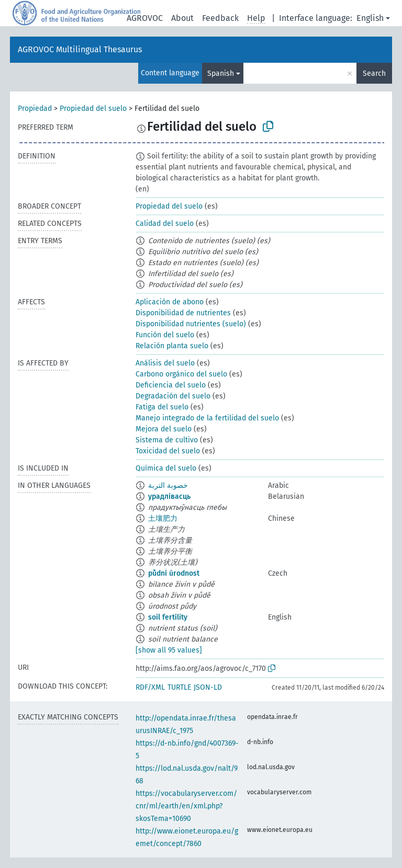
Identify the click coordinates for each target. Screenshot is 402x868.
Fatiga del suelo (162, 407)
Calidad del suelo (165, 224)
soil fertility (168, 617)
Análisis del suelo (165, 363)
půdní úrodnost (174, 573)
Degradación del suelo (173, 396)
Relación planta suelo (172, 346)
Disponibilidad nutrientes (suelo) (191, 324)
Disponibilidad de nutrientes (183, 313)
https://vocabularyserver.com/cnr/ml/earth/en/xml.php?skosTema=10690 (186, 806)
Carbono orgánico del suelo (181, 374)
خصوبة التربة (168, 486)
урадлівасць (169, 496)
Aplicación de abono (170, 302)
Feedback (220, 18)
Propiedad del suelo (93, 109)
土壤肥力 (163, 518)
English (370, 18)
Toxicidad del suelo (168, 451)
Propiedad (35, 109)
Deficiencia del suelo (171, 385)
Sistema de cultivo (167, 440)
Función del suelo (165, 335)
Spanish (221, 73)
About (182, 18)
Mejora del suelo (164, 429)
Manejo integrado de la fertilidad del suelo (207, 418)
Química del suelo (166, 468)
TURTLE (179, 687)
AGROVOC (145, 18)
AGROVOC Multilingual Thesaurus (80, 49)
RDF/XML (150, 687)
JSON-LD (208, 687)
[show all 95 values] (169, 650)
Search (374, 73)
